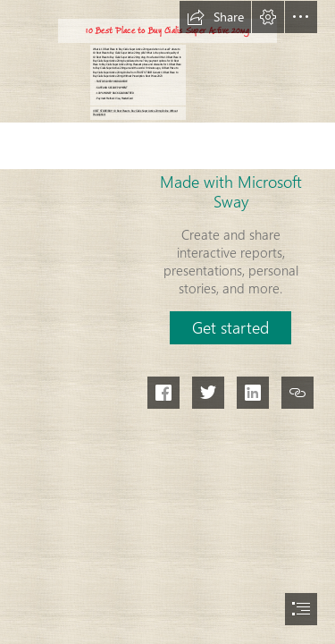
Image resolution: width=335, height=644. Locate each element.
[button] (215, 17)
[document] (167, 322)
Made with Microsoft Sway (231, 191)
